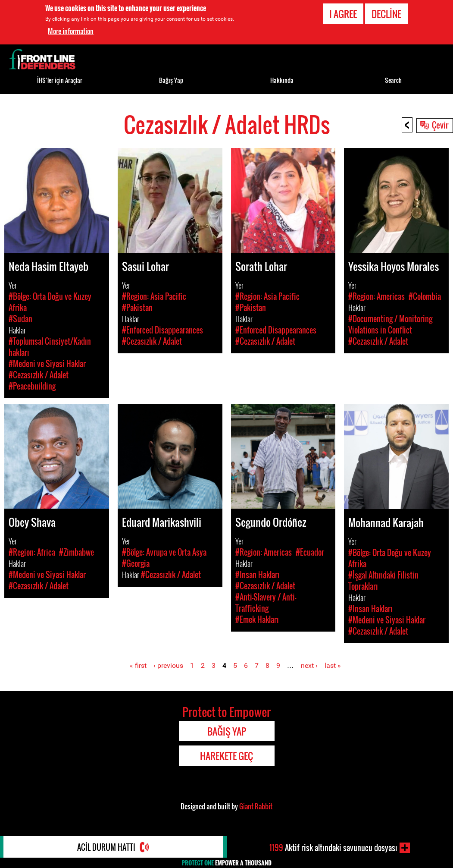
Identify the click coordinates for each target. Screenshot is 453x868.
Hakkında (282, 80)
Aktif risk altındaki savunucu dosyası (333, 848)
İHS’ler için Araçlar (60, 80)
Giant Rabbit (256, 806)
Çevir (440, 125)
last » (333, 665)
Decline (386, 14)
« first (138, 665)
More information (71, 31)
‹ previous (168, 665)
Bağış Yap (171, 80)
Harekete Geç (226, 756)
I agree (343, 14)
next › (309, 665)
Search (393, 80)
